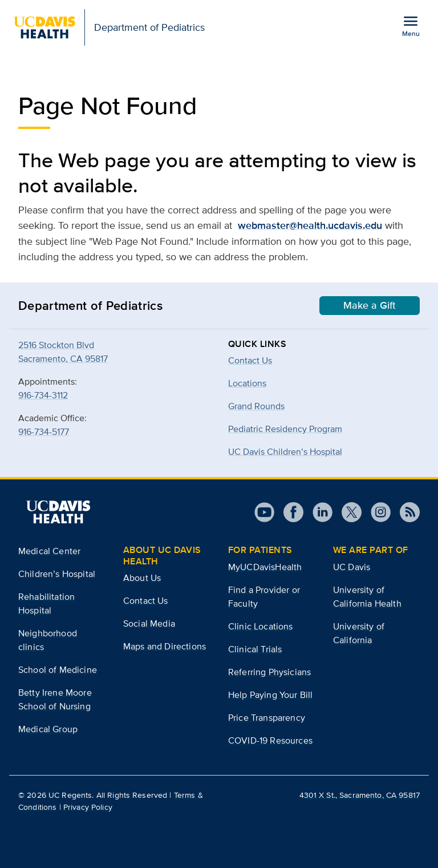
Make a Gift (370, 305)
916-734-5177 (44, 432)
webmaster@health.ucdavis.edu (310, 225)
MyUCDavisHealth (265, 567)
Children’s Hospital (57, 574)
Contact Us (250, 360)
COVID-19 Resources (270, 740)
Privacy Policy (88, 807)
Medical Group (48, 729)
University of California (359, 633)
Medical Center (49, 551)
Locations (247, 383)
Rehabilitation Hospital (46, 603)
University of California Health (367, 597)
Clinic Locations (261, 626)
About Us (142, 578)
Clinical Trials (255, 649)
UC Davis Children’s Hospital (285, 452)
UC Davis (352, 567)
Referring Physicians (269, 672)
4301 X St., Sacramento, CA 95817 (360, 795)
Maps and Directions (165, 646)
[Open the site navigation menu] (411, 26)
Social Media (149, 623)
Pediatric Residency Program (285, 429)
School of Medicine (58, 670)
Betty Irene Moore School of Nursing (55, 699)
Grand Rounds (256, 406)
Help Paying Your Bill (270, 695)
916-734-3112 (43, 395)
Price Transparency (267, 718)
